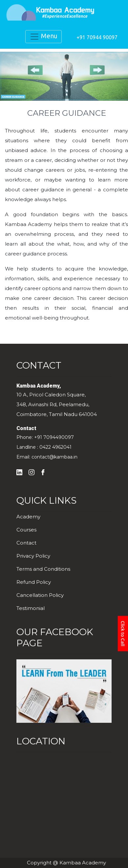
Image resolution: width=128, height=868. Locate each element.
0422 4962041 (55, 447)
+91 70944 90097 (97, 37)
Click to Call (123, 634)
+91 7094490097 (54, 437)
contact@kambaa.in (54, 457)
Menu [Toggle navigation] (43, 37)
